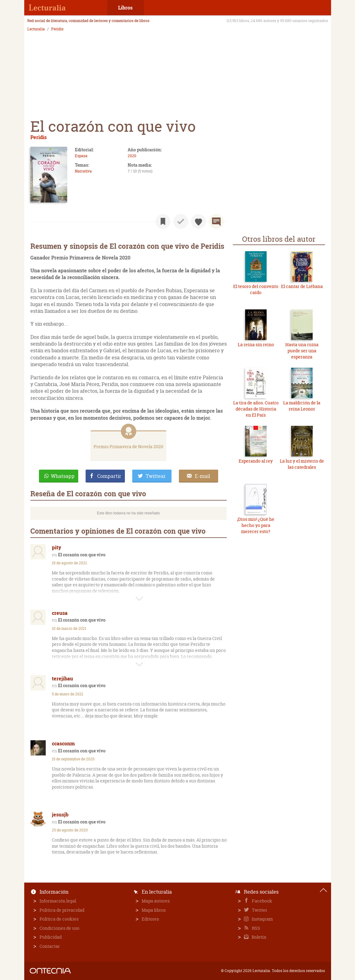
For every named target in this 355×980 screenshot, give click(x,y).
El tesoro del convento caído (256, 289)
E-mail (203, 476)
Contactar (50, 946)
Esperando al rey (256, 461)
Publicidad (51, 937)
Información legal (58, 901)
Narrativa (83, 171)
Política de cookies (59, 919)
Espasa (81, 156)
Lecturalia (36, 29)
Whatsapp (63, 476)
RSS (256, 928)
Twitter (259, 910)
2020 (132, 156)
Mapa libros (154, 910)
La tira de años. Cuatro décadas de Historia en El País (256, 409)
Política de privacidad (62, 910)
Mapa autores (156, 901)
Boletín (259, 937)
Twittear (156, 476)
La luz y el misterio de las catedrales (302, 464)
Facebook (262, 901)
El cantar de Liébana (302, 286)
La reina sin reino (256, 344)
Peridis (57, 29)
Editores (150, 919)
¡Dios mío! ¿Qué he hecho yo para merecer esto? (256, 525)
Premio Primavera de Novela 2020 (128, 446)
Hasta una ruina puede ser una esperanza (302, 350)
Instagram (262, 919)
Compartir (109, 476)
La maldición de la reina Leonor (302, 406)
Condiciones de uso (60, 928)
